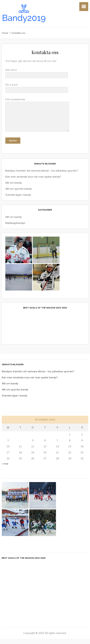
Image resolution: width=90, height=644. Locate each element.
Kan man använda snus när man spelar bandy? (33, 182)
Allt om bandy (14, 188)
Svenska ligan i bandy (18, 200)
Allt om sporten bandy (19, 194)
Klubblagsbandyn (15, 228)
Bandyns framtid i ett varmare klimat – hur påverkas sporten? (42, 176)
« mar (5, 469)
